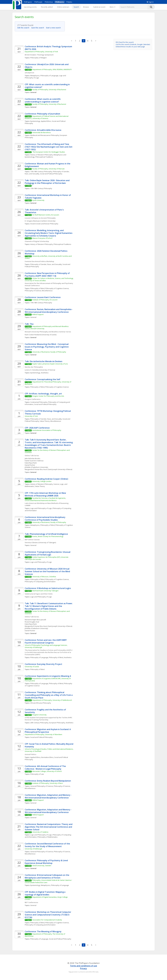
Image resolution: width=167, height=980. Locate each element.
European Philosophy (57, 723)
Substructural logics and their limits (39, 594)
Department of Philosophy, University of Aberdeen (43, 734)
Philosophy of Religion (38, 58)
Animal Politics (30, 754)
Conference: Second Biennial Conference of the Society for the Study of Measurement (48, 845)
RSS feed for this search (125, 42)
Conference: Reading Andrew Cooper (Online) (46, 479)
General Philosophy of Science (42, 786)
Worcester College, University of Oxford (47, 771)
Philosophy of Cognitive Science (57, 288)
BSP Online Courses (32, 540)
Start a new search (54, 28)
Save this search (38, 28)
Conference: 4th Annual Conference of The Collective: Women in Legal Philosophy (46, 768)
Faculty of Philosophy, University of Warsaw (48, 169)
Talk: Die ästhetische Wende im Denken (44, 361)
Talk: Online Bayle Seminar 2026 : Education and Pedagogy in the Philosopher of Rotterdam (47, 182)
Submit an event (99, 7)
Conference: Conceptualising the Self (42, 379)
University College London (42, 481)
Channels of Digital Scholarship (37, 241)
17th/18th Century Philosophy (41, 172)
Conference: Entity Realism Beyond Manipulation (48, 781)
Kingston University (39, 715)
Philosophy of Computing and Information (40, 582)
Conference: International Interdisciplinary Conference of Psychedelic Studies (45, 519)
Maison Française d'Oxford (42, 238)
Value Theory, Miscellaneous (50, 421)
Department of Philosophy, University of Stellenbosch (52, 700)
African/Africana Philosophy (41, 703)
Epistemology (35, 121)
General (33, 317)
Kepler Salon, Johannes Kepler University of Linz (50, 364)
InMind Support (38, 314)
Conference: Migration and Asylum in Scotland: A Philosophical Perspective (48, 731)
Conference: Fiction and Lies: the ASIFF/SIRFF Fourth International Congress (46, 641)
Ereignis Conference (33, 399)
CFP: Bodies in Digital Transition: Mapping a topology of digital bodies (45, 893)
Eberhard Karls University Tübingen (45, 591)
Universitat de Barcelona (41, 132)
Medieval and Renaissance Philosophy (45, 135)
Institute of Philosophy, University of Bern (48, 783)
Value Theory (40, 486)
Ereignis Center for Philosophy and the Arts (48, 396)
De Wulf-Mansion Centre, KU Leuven (46, 215)
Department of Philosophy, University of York (41, 52)
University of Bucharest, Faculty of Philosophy (49, 352)
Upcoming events (30, 7)
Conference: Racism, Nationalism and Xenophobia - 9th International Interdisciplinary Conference (49, 311)
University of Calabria (40, 832)
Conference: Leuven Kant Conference (43, 297)
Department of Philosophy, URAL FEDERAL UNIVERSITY (52, 69)
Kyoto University (38, 200)
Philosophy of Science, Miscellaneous (39, 291)
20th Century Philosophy (39, 723)
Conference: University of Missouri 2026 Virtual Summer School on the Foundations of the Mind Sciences (48, 571)
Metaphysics (35, 76)
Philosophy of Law (37, 774)
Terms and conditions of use (83, 966)
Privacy (83, 968)
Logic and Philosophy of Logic (41, 508)
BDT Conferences (31, 902)
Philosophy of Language (49, 76)
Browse (86, 7)
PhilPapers (28, 2)
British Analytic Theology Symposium (39, 55)
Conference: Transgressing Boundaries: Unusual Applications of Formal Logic (48, 553)
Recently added (47, 7)
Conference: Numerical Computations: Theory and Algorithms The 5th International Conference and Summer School (49, 827)
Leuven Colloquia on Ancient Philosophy (40, 218)
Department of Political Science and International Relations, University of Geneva (47, 117)
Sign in (150, 2)
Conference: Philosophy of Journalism (42, 114)
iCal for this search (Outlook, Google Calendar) (133, 44)
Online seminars (63, 7)
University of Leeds (32, 667)
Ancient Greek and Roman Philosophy (44, 224)
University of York (31, 416)
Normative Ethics (47, 757)
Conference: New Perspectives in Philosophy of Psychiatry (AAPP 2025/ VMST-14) (47, 275)
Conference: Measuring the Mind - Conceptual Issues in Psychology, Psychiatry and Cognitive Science (47, 347)
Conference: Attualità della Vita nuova (43, 130)
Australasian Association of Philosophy (47, 430)
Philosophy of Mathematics (47, 837)
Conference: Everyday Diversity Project (43, 664)
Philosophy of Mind (37, 288)
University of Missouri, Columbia (44, 577)
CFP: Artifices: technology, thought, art (43, 394)
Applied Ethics (46, 121)
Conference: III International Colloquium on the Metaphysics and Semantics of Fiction (47, 876)
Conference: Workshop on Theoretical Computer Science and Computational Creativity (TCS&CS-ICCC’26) (48, 915)
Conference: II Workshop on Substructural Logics (48, 588)
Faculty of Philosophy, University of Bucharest (49, 90)
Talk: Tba (29, 324)
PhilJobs (69, 2)
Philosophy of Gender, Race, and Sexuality (46, 264)
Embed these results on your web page (130, 47)
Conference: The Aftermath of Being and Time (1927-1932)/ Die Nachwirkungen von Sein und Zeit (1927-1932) (49, 147)
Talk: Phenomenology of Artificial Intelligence (46, 534)
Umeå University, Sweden (42, 866)
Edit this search (24, 28)
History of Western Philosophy (42, 155)
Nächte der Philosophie (34, 367)
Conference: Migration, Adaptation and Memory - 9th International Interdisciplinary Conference (48, 796)
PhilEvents (60, 2)
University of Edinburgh (33, 849)
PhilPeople (38, 2)
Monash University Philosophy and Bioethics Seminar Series (48, 332)
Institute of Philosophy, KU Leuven (45, 300)
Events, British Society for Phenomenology (48, 536)
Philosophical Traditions (44, 157)
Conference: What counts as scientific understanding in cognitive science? (43, 100)
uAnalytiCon (29, 73)
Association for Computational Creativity (47, 920)
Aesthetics (45, 373)
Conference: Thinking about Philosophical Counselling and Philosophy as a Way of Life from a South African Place (49, 695)
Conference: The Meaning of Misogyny (43, 931)
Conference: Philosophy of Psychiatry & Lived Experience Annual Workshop (47, 862)
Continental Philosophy (39, 402)
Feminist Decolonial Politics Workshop (39, 261)
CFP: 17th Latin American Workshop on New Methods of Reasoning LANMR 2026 (46, 494)
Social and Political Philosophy (51, 174)
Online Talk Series (32, 456)
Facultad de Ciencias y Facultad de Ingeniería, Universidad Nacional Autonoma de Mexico (45, 499)
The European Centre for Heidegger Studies (49, 152)
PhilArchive (49, 2)
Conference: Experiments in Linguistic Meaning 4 (48, 676)
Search (76, 7)
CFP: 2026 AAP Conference (37, 428)
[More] (112, 7)
